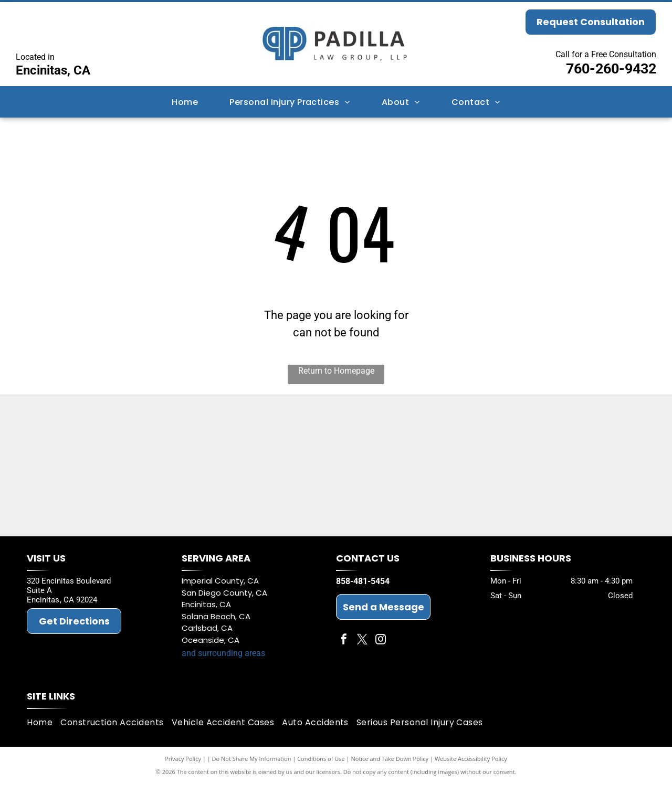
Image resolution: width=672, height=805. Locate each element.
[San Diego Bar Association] (147, 513)
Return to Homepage (336, 371)
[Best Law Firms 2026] (399, 513)
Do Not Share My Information (252, 780)
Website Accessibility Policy (471, 780)
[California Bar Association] (525, 440)
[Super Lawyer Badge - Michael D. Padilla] (399, 440)
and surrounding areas (223, 675)
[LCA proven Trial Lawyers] (147, 440)
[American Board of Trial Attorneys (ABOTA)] (273, 513)
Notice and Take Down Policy (390, 780)
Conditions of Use (321, 780)
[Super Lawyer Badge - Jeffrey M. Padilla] (273, 440)
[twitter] (362, 663)
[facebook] (344, 663)
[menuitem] (185, 102)
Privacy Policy (183, 780)
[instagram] (381, 663)
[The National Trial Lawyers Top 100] (525, 513)
